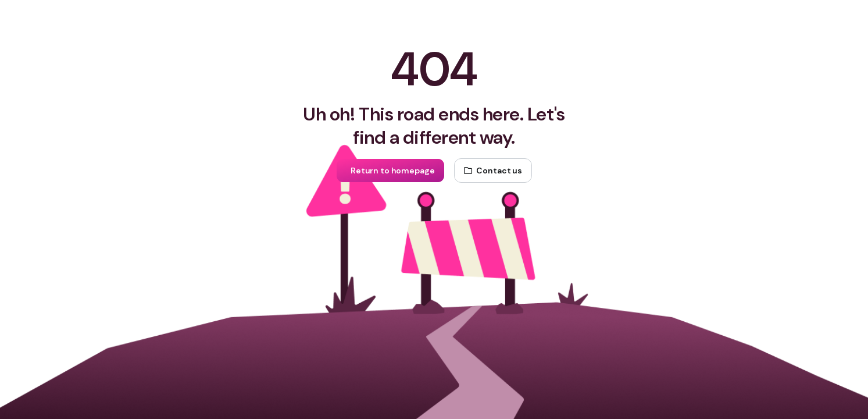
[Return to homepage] (390, 171)
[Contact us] (493, 171)
